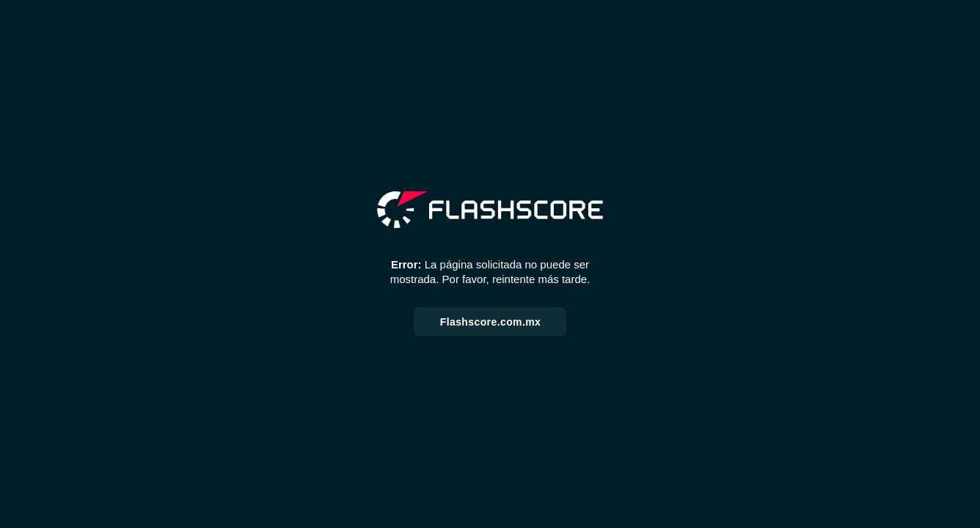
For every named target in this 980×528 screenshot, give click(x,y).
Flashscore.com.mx (491, 322)
